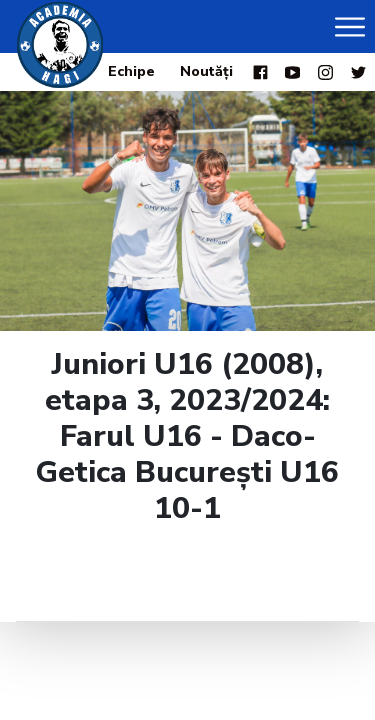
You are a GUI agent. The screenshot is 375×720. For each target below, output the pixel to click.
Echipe (131, 71)
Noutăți (206, 71)
